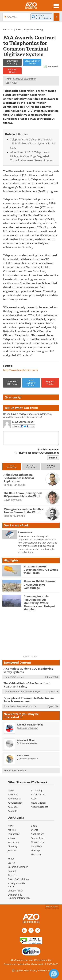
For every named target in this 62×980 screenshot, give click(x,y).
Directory (13, 846)
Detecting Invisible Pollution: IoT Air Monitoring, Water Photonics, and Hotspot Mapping (39, 603)
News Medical (39, 803)
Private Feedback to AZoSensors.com (38, 453)
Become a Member (18, 867)
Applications (38, 834)
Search (11, 863)
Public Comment (50, 449)
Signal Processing (33, 30)
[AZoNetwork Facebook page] (31, 930)
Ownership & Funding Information (19, 896)
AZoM (11, 790)
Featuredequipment (31, 466)
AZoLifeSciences (40, 807)
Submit (53, 458)
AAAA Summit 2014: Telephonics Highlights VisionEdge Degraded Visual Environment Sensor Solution (32, 156)
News (19, 30)
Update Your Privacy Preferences (31, 970)
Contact (12, 871)
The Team (36, 854)
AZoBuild (12, 811)
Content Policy (15, 891)
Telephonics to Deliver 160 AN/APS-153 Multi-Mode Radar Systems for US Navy (33, 144)
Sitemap (35, 850)
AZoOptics (13, 807)
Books (34, 826)
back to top (52, 907)
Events (35, 830)
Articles (12, 830)
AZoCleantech (15, 803)
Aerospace (23, 755)
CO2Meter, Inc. (17, 677)
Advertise (13, 875)
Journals (12, 850)
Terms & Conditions (18, 879)
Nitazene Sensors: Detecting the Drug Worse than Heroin (41, 570)
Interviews (13, 842)
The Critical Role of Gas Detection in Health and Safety (27, 685)
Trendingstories (50, 466)
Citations (13, 397)
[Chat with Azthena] (54, 974)
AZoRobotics (14, 799)
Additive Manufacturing (30, 725)
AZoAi (34, 799)
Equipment (14, 834)
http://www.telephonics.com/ (21, 370)
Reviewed (53, 66)
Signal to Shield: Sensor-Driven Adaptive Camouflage (39, 585)
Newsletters (37, 842)
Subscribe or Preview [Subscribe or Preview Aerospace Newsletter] (28, 759)
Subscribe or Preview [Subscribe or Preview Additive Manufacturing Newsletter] (28, 728)
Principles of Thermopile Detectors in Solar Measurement (29, 700)
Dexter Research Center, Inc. (23, 706)
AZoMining (37, 790)
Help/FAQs (37, 846)
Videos (11, 838)
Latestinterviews (12, 466)
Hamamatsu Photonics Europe (25, 692)
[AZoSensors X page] (38, 930)
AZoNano (13, 794)
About (11, 859)
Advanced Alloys (26, 740)
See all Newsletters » (15, 770)
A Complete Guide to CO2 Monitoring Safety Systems (28, 670)
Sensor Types (38, 838)
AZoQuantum (38, 794)
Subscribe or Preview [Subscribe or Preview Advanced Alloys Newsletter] (28, 743)
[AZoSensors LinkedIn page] (24, 930)
